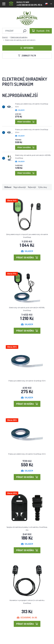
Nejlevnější (32, 187)
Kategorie (27, 48)
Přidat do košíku (26, 122)
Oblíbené (8, 187)
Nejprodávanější (20, 187)
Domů (5, 37)
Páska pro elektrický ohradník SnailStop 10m (27, 381)
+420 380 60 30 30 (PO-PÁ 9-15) (26, 3)
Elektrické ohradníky (19, 37)
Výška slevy (43, 187)
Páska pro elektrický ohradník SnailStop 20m (27, 454)
